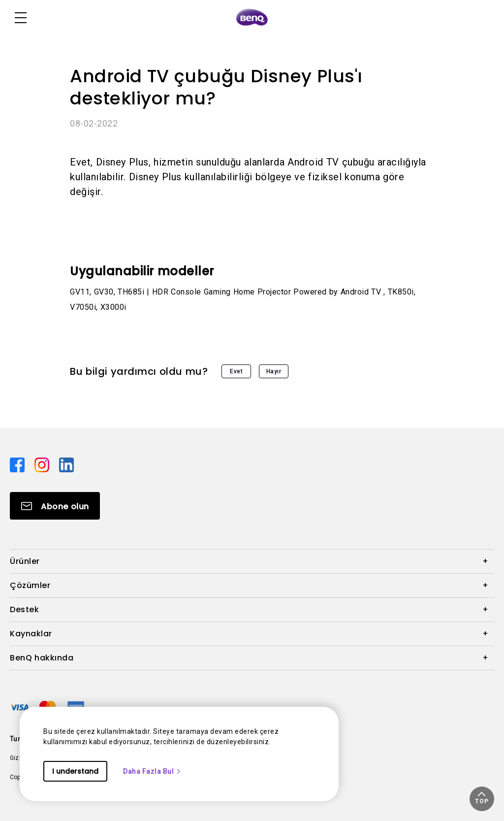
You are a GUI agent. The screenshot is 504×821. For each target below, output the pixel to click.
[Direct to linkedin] (66, 464)
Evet (236, 371)
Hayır (274, 371)
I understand (75, 771)
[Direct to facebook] (18, 464)
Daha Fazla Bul (152, 771)
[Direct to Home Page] (252, 18)
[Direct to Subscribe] (55, 506)
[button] (482, 799)
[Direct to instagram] (43, 464)
